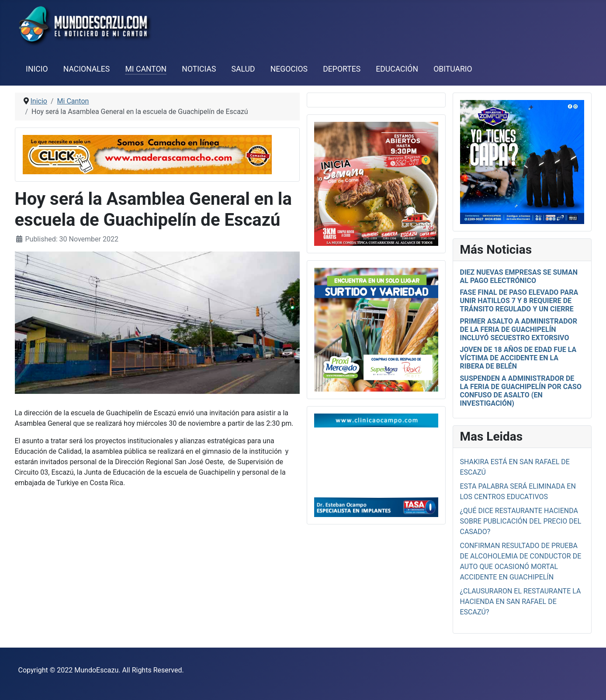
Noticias (199, 69)
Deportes (342, 69)
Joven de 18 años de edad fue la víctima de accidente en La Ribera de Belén (518, 358)
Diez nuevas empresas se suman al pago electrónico (519, 276)
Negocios (289, 69)
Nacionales (87, 69)
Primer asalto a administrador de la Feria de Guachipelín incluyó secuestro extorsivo (519, 329)
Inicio (37, 69)
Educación (397, 69)
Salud (243, 69)
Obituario (453, 69)
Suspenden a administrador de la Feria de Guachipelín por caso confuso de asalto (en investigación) (521, 391)
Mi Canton (146, 69)
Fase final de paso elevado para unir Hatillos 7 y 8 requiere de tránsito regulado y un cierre (519, 301)
